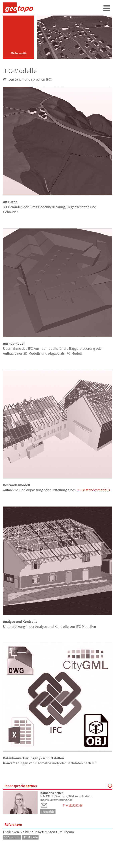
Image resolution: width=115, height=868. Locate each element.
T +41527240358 (73, 805)
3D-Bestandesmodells (93, 490)
